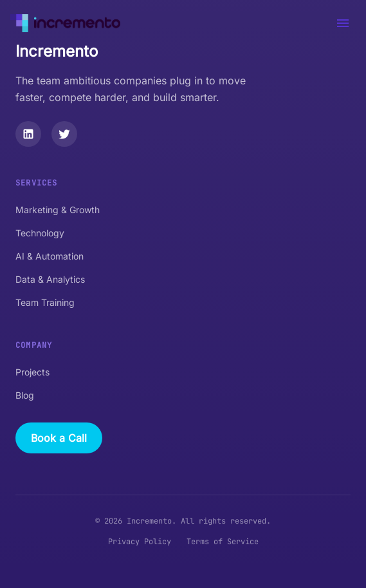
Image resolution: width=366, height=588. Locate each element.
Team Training (45, 302)
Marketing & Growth (58, 210)
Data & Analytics (50, 279)
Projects (32, 372)
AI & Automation (50, 256)
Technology (40, 233)
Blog (25, 395)
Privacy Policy (140, 542)
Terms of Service (223, 542)
